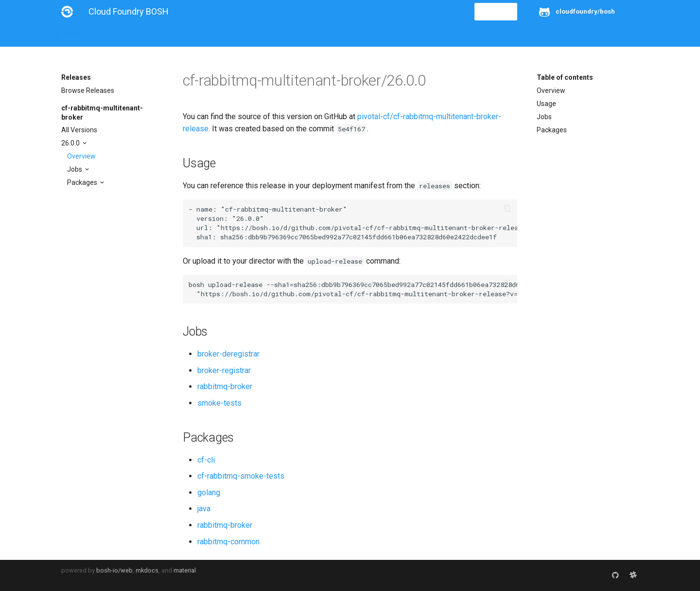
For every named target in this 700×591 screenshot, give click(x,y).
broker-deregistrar (228, 354)
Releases (275, 35)
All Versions (79, 130)
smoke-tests (219, 403)
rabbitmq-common (228, 542)
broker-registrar (224, 370)
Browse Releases (88, 90)
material (185, 570)
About (71, 35)
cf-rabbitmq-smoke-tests (241, 476)
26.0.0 (71, 143)
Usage (546, 104)
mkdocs (147, 570)
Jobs (75, 169)
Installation (110, 35)
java (204, 509)
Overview (81, 156)
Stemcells (233, 35)
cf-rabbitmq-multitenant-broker (102, 112)
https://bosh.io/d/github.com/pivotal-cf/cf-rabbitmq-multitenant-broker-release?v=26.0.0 (391, 228)
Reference (189, 35)
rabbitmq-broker (225, 386)
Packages (83, 182)
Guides (149, 35)
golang (209, 492)
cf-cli (206, 460)
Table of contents (565, 77)
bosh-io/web (114, 570)
